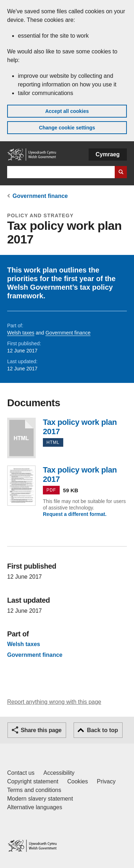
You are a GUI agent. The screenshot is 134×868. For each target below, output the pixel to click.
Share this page (41, 730)
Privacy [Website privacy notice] (106, 781)
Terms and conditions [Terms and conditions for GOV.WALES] (34, 790)
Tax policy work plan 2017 (21, 438)
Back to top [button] (102, 730)
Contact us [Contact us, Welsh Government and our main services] (21, 773)
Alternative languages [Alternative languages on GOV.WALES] (35, 807)
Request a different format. (75, 514)
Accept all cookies (67, 111)
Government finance (40, 196)
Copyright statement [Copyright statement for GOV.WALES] (33, 781)
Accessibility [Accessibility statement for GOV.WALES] (59, 773)
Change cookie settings (67, 128)
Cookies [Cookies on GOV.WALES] (78, 781)
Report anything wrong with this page (54, 702)
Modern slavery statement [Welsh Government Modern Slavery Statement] (40, 799)
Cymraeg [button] (108, 154)
